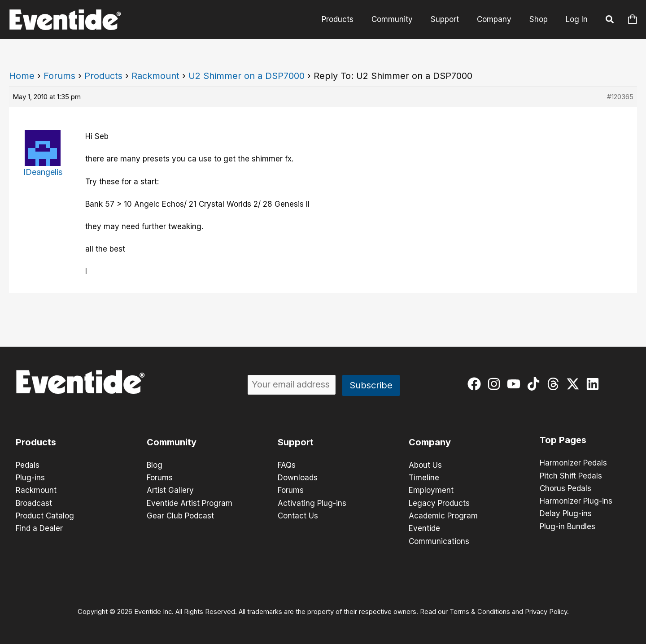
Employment (431, 490)
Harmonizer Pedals (573, 463)
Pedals (28, 465)
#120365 (620, 97)
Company (498, 19)
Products (350, 19)
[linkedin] (595, 384)
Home (22, 76)
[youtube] (516, 384)
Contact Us (298, 515)
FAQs (287, 465)
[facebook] (476, 384)
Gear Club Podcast (180, 515)
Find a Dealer (39, 528)
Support (452, 19)
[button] (610, 21)
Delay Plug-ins (566, 513)
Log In (577, 19)
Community (402, 19)
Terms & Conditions (480, 611)
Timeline (424, 478)
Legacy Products (439, 503)
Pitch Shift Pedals (571, 475)
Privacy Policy (546, 611)
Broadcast (34, 503)
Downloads (298, 478)
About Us (425, 465)
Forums (59, 76)
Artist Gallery (170, 490)
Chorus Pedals (565, 488)
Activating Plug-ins (312, 503)
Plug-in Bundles (567, 526)
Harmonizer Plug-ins (576, 500)
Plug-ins (30, 478)
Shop (540, 19)
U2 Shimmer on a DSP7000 (247, 76)
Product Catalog (45, 515)
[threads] (555, 384)
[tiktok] (535, 384)
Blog (155, 465)
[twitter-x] (575, 384)
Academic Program (443, 515)
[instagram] (496, 384)
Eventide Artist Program (190, 503)
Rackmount (155, 76)
